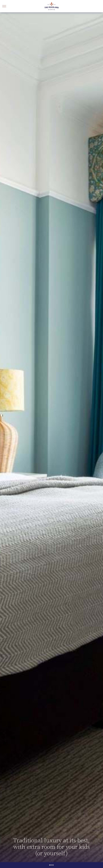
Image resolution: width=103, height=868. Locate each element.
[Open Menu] (4, 6)
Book (51, 865)
